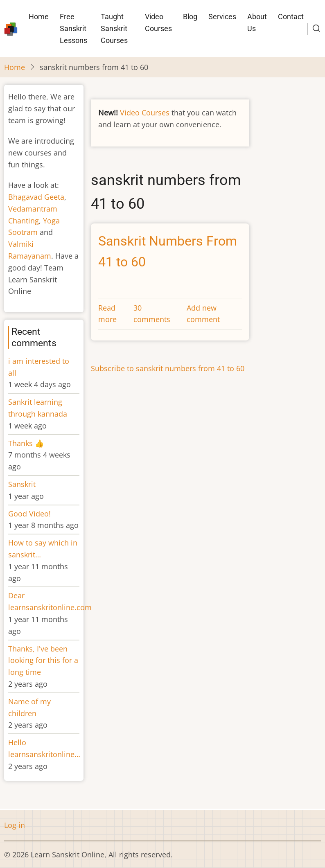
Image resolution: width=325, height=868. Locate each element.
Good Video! (29, 514)
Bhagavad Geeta (36, 197)
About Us (257, 23)
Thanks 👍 (27, 443)
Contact (291, 17)
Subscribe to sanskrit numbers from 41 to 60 (168, 368)
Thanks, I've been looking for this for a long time (43, 661)
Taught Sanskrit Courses (114, 28)
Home (39, 17)
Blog (190, 17)
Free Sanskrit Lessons (73, 28)
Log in (15, 825)
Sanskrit (22, 484)
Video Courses (158, 23)
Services (222, 17)
